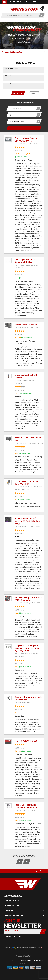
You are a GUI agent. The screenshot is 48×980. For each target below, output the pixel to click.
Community (10, 910)
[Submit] (43, 931)
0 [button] (43, 7)
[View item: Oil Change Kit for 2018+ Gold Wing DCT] (8, 482)
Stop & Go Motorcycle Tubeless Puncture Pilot (26, 806)
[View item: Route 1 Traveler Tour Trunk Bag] (8, 439)
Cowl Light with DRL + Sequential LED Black (25, 261)
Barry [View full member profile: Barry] (17, 613)
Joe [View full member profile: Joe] (16, 500)
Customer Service (13, 896)
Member (8, 84)
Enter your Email (11, 930)
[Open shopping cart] (43, 9)
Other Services (11, 901)
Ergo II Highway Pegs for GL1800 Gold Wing (26, 139)
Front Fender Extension (26, 325)
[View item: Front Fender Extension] (8, 326)
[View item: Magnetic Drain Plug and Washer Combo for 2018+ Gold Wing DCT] (8, 647)
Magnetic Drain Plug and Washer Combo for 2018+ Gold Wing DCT (27, 648)
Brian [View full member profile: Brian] (17, 278)
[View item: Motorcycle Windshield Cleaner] (8, 376)
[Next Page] (19, 862)
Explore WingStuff (13, 915)
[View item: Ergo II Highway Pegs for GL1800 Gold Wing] (8, 139)
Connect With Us (12, 937)
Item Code (9, 76)
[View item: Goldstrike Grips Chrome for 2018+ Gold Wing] (8, 598)
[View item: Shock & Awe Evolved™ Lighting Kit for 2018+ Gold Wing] (8, 519)
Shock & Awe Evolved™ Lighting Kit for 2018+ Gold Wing (27, 521)
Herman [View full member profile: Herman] (18, 751)
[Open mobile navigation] (4, 9)
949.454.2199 (24, 963)
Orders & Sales (11, 906)
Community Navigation (12, 52)
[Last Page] (27, 862)
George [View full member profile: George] (18, 337)
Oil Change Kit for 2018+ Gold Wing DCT (26, 483)
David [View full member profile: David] (17, 453)
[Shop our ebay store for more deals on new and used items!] (24, 947)
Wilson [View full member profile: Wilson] (17, 393)
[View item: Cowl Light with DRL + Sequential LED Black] (8, 261)
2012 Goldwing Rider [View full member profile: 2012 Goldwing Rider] (23, 154)
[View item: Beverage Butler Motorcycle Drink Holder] (8, 698)
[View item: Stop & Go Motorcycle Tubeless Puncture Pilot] (8, 806)
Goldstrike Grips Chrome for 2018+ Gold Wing (28, 599)
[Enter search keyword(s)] (21, 15)
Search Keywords (11, 68)
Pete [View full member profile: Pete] (17, 667)
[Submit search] (42, 15)
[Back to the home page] (24, 9)
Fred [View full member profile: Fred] (16, 820)
